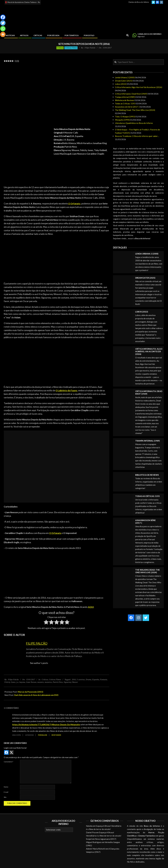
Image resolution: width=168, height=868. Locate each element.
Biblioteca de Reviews (125, 100)
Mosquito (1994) (122, 120)
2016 (74, 680)
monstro (41, 682)
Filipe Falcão (37, 643)
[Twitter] (3, 23)
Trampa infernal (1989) (125, 97)
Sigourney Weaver (71, 682)
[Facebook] (3, 17)
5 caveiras (81, 680)
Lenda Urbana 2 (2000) (125, 77)
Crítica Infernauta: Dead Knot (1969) (131, 94)
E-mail (6, 792)
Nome (6, 787)
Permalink (43, 735)
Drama (89, 680)
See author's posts (39, 663)
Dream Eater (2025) (124, 81)
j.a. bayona (21, 682)
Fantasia (104, 680)
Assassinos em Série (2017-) (127, 107)
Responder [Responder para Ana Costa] (56, 735)
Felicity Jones (10, 682)
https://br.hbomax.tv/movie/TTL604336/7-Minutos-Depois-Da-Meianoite (46, 724)
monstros (48, 682)
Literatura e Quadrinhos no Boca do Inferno (134, 123)
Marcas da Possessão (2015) (30, 692)
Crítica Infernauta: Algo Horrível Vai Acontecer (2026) (139, 87)
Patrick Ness (58, 682)
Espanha (96, 680)
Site (5, 797)
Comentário (8, 762)
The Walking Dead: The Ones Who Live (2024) (135, 110)
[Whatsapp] (3, 29)
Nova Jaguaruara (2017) (106, 839)
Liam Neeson (31, 682)
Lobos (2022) (121, 84)
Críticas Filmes (71, 48)
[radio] (46, 623)
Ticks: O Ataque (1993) (125, 117)
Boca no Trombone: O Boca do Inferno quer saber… (137, 136)
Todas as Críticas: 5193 (125, 103)
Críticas (60, 48)
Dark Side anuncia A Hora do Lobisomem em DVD (36, 695)
